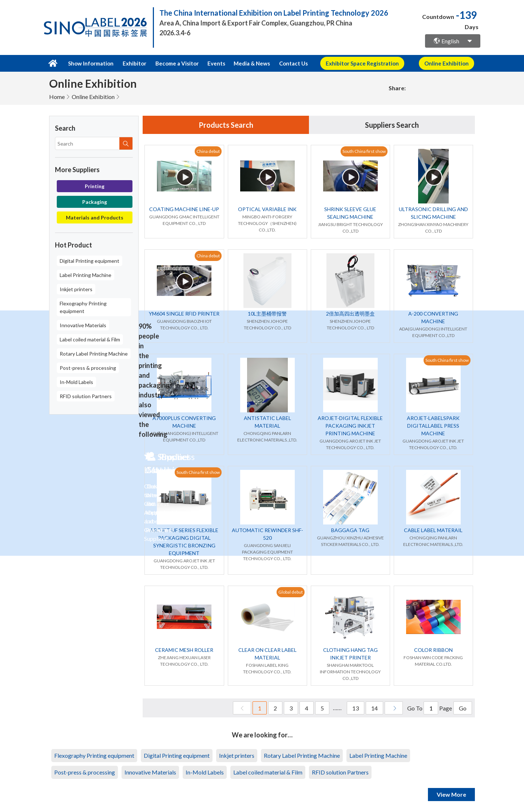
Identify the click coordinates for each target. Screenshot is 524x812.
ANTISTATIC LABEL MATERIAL (267, 422)
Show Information (91, 63)
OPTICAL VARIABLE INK (267, 209)
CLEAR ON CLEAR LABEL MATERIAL (267, 654)
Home (57, 97)
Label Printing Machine (86, 275)
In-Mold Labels (76, 382)
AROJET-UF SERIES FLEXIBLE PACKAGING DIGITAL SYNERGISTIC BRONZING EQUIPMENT (184, 542)
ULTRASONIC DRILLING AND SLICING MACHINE (433, 213)
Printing (95, 186)
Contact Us (293, 63)
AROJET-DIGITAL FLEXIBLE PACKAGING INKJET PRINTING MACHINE (350, 426)
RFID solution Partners (86, 396)
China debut (208, 151)
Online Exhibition (93, 97)
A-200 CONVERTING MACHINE (433, 317)
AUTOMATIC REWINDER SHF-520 (267, 534)
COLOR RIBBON (433, 650)
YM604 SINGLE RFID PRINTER (184, 314)
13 (356, 708)
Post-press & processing (88, 368)
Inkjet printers (76, 289)
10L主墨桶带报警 (267, 314)
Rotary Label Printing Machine (94, 354)
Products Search (226, 125)
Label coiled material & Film (90, 339)
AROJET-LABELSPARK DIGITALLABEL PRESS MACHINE (433, 426)
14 (374, 708)
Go (463, 708)
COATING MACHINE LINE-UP (184, 209)
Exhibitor (134, 63)
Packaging (95, 202)
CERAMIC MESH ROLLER (184, 650)
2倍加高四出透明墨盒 (350, 314)
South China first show (364, 151)
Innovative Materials (83, 325)
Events (216, 63)
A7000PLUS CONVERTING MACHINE (184, 422)
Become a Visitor (177, 63)
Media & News (252, 63)
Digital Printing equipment (90, 261)
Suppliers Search (392, 125)
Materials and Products (95, 217)
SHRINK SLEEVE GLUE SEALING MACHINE (350, 213)
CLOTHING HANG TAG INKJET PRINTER (350, 654)
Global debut (291, 592)
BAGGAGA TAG (350, 530)
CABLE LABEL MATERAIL (433, 530)
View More (451, 794)
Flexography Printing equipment (83, 307)
